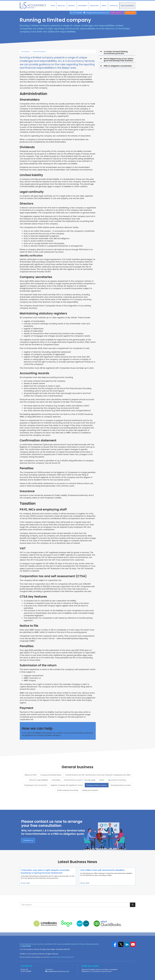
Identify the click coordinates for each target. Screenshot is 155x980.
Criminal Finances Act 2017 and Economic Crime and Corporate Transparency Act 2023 (98, 775)
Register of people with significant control (67, 785)
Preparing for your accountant (36, 785)
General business (39, 52)
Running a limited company (97, 785)
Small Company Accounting (68, 790)
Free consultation (127, 6)
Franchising (56, 780)
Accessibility (66, 944)
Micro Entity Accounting (117, 780)
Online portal (130, 13)
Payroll (27, 944)
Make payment (117, 13)
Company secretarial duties (51, 775)
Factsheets (83, 6)
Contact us (114, 6)
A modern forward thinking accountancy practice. (116, 53)
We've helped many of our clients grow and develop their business (119, 60)
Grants (102, 780)
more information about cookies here (61, 957)
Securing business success (121, 785)
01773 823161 (77, 13)
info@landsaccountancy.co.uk (97, 13)
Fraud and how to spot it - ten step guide (80, 780)
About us (62, 6)
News (104, 6)
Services (72, 6)
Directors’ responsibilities (39, 780)
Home (53, 6)
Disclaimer (75, 944)
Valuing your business (90, 790)
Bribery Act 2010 (31, 775)
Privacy (82, 944)
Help (88, 944)
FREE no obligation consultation (118, 66)
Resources (95, 6)
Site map (57, 944)
